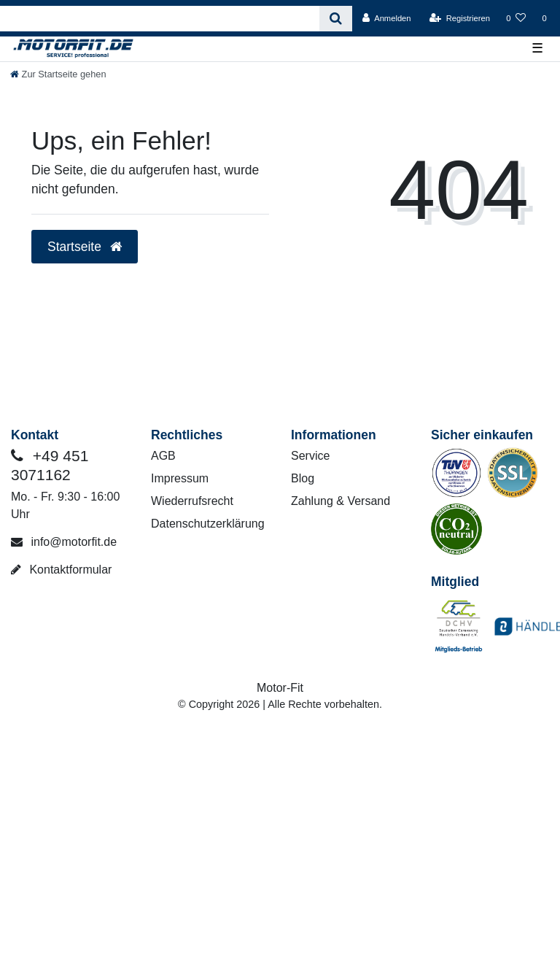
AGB (163, 456)
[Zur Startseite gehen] (58, 74)
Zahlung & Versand (341, 501)
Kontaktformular (61, 570)
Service (310, 456)
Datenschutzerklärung (208, 524)
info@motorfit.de (64, 542)
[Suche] (336, 19)
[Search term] (160, 19)
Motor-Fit (280, 688)
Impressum (180, 478)
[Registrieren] (460, 18)
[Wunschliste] (516, 18)
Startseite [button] (85, 247)
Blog (303, 478)
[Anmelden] (387, 18)
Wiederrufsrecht (192, 501)
